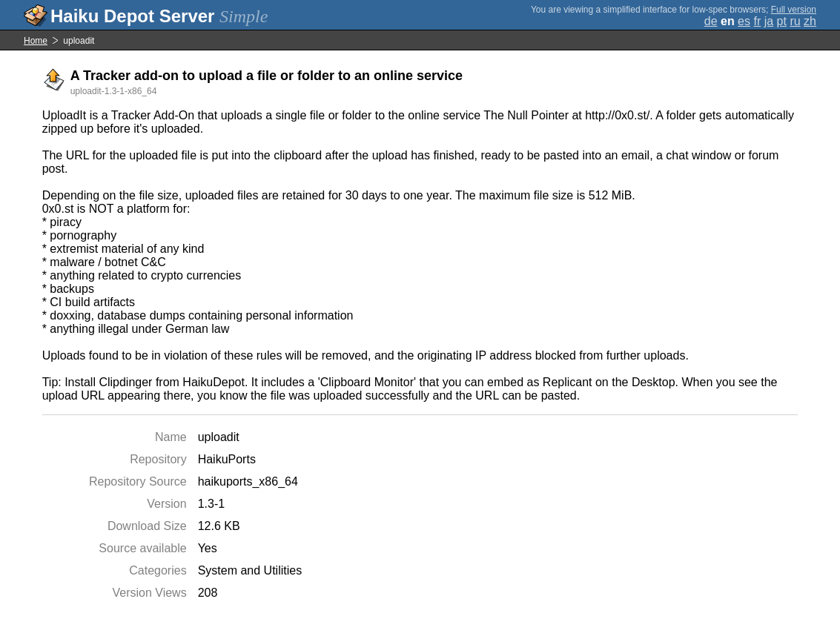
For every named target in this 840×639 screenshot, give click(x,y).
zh (810, 21)
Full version (794, 10)
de (711, 21)
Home (36, 41)
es (744, 21)
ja (769, 21)
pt (782, 21)
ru (795, 21)
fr (757, 21)
